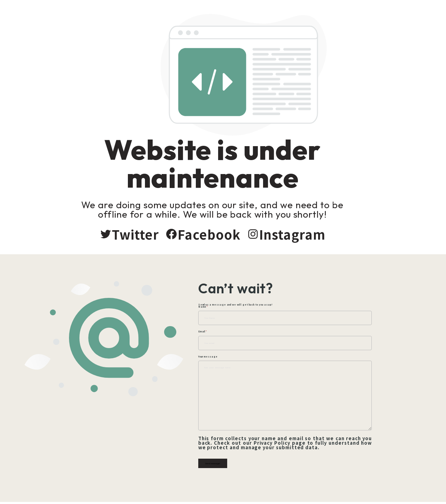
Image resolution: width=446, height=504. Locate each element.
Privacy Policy (280, 444)
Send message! (237, 464)
